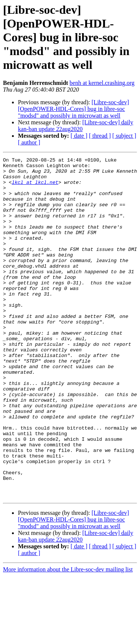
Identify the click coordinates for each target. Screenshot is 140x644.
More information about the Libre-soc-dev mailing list (68, 637)
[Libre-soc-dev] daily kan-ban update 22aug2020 (76, 126)
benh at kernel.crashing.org (102, 83)
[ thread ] (100, 136)
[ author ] (29, 142)
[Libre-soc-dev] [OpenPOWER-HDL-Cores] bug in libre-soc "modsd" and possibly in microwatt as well (74, 109)
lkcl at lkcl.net (35, 188)
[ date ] (79, 136)
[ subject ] (124, 136)
